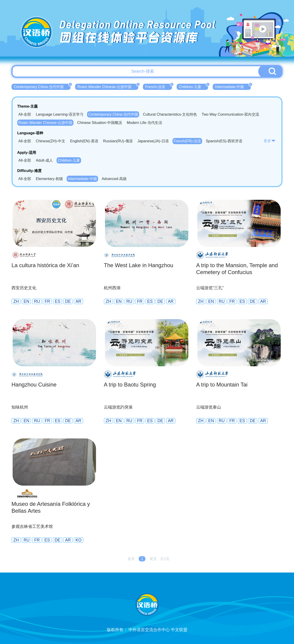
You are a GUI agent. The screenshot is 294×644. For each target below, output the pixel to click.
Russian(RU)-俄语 (118, 141)
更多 (270, 141)
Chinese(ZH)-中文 (51, 141)
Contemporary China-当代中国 (42, 86)
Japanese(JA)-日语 (153, 141)
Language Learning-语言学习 (60, 114)
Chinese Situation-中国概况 (100, 123)
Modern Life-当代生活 (144, 123)
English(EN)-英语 (84, 141)
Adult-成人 (44, 160)
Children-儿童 (194, 86)
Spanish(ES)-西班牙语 (224, 141)
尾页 (153, 559)
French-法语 (159, 86)
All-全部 (25, 114)
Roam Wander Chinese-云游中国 (108, 86)
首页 (131, 559)
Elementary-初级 (49, 179)
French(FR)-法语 (187, 141)
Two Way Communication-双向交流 (230, 114)
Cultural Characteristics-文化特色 (170, 114)
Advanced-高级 (114, 179)
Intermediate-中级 (233, 86)
